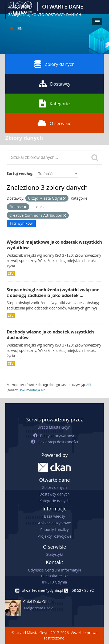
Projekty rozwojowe (55, 536)
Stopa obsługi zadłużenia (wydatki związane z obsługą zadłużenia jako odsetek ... (53, 293)
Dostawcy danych (54, 494)
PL (12, 29)
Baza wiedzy (54, 516)
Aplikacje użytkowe (54, 523)
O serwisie (54, 123)
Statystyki (54, 554)
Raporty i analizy (54, 530)
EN (20, 29)
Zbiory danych (54, 64)
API (89, 385)
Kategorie (54, 103)
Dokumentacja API (32, 390)
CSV (11, 273)
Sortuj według (19, 173)
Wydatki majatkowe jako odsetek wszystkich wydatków (54, 245)
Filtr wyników (21, 223)
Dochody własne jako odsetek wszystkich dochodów (50, 335)
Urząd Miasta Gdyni (54, 427)
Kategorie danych (54, 501)
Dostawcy (54, 84)
